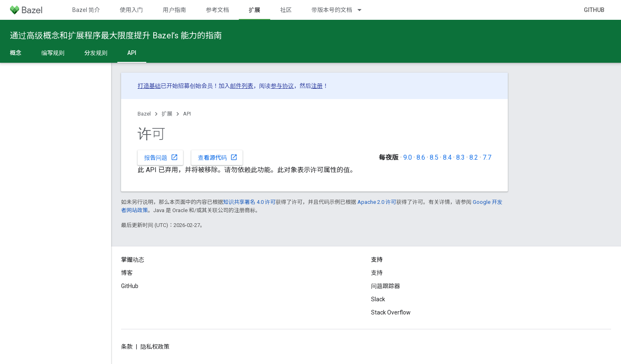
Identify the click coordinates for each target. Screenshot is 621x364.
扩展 (167, 114)
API (187, 114)
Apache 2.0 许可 (377, 202)
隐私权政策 (155, 347)
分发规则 (96, 53)
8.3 (460, 157)
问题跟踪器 (385, 286)
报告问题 (161, 157)
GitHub (594, 10)
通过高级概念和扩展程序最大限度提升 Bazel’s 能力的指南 (116, 35)
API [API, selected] (132, 53)
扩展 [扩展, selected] (255, 10)
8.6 (421, 157)
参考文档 (217, 10)
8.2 (474, 157)
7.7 (487, 157)
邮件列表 (242, 86)
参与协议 (282, 86)
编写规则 (53, 53)
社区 (286, 10)
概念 (16, 53)
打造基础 (149, 86)
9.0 (408, 157)
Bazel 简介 (86, 10)
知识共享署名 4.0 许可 (249, 202)
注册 (317, 86)
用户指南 (174, 10)
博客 (127, 273)
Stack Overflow (391, 312)
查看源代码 (218, 157)
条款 (127, 347)
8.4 (447, 157)
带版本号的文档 (332, 10)
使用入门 (131, 10)
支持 (377, 273)
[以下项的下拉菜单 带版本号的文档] (363, 10)
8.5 (434, 157)
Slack (378, 299)
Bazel (144, 114)
